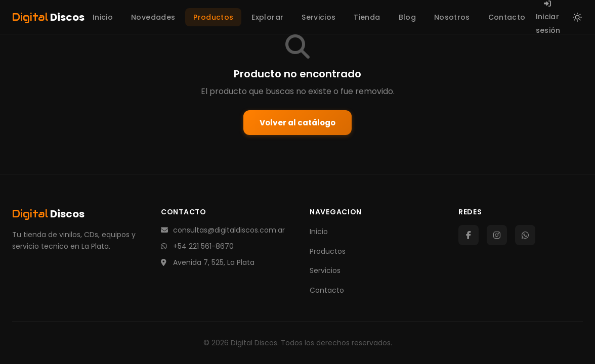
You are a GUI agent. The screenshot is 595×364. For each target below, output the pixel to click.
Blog (407, 17)
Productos (213, 17)
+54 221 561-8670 (197, 246)
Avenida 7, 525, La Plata (208, 262)
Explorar (267, 17)
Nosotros (452, 17)
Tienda (367, 17)
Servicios (318, 17)
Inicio (103, 17)
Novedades (153, 17)
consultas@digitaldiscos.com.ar (223, 230)
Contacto (507, 17)
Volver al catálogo (297, 123)
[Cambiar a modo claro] (577, 17)
